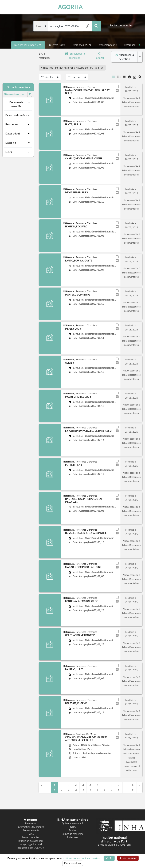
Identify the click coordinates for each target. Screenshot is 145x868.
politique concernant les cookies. (81, 858)
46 (105, 787)
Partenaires (72, 837)
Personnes (18, 124)
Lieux (18, 152)
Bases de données (18, 115)
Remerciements (31, 830)
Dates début (18, 134)
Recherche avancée (121, 25)
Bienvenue (31, 824)
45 (97, 787)
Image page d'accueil (31, 844)
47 (112, 787)
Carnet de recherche (72, 834)
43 (83, 787)
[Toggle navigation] (141, 7)
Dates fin (18, 143)
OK (109, 858)
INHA (72, 827)
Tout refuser (128, 858)
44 (90, 787)
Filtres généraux (14, 94)
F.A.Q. (31, 834)
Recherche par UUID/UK (31, 848)
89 (133, 787)
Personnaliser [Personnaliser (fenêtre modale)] (73, 863)
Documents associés (20, 104)
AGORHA (70, 7)
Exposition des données (31, 841)
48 (119, 787)
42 (76, 787)
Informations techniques (31, 827)
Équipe (72, 830)
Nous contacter (31, 837)
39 (54, 787)
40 (62, 787)
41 (69, 787)
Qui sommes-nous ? (72, 824)
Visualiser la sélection (125, 57)
